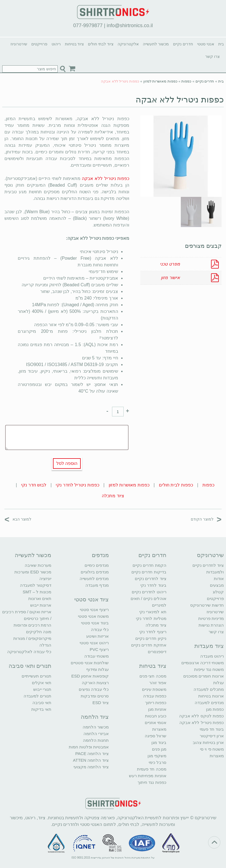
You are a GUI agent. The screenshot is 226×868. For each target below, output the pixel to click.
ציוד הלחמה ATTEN (91, 760)
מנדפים (100, 555)
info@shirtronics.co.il (130, 25)
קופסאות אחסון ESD (90, 676)
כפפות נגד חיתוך (152, 782)
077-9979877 (88, 25)
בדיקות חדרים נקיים (149, 572)
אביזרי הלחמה (96, 734)
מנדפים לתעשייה (94, 579)
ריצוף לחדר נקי (153, 632)
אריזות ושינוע (97, 636)
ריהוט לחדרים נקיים (149, 592)
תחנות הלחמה (96, 740)
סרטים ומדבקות (95, 696)
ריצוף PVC (99, 649)
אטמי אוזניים (156, 723)
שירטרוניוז (19, 44)
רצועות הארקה (95, 683)
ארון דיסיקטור (212, 736)
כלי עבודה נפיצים (94, 689)
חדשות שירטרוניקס (207, 605)
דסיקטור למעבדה (36, 585)
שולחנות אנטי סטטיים (90, 663)
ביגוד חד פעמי (212, 729)
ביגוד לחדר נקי (153, 585)
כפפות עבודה (155, 696)
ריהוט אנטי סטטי (94, 643)
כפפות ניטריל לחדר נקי (77, 485)
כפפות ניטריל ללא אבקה (180, 100)
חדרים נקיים (183, 44)
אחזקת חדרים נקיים (149, 645)
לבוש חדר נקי (34, 485)
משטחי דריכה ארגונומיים (203, 663)
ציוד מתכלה (113, 496)
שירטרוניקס (210, 555)
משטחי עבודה (97, 656)
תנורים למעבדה (37, 696)
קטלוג (218, 592)
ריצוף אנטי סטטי (94, 610)
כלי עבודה (100, 629)
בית (221, 44)
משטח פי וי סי (212, 749)
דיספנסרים (157, 652)
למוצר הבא (18, 519)
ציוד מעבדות (209, 646)
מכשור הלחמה (96, 727)
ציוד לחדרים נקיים (150, 579)
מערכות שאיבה (38, 565)
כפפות (186, 81)
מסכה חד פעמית (152, 769)
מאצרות (217, 756)
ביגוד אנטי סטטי (95, 623)
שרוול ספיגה (156, 736)
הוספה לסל (67, 463)
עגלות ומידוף (97, 669)
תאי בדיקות (41, 709)
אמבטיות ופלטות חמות (89, 747)
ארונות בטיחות (211, 696)
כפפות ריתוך (156, 703)
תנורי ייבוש (42, 689)
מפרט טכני (170, 264)
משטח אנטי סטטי (93, 616)
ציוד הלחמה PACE (92, 754)
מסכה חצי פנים (153, 676)
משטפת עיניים (154, 689)
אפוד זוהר (158, 683)
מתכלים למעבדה (209, 689)
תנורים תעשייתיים (36, 676)
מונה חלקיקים (39, 632)
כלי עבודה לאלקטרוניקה (29, 652)
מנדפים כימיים (97, 565)
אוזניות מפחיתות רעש (148, 776)
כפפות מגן (215, 709)
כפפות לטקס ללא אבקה (201, 716)
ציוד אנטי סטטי (92, 599)
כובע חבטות (156, 716)
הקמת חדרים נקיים (149, 565)
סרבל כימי (158, 762)
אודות (219, 579)
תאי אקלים (42, 683)
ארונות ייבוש (41, 605)
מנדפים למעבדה (209, 703)
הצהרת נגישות (211, 625)
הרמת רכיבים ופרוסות (32, 625)
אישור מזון (170, 278)
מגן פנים (159, 749)
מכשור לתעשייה (156, 44)
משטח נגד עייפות (209, 669)
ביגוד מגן (159, 742)
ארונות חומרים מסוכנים (204, 676)
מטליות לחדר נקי (151, 618)
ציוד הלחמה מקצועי (91, 767)
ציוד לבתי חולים (101, 44)
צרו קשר (212, 56)
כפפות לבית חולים (176, 485)
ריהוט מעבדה (212, 656)
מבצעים (217, 585)
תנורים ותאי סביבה (30, 666)
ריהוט (56, 44)
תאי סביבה (42, 703)
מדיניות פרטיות (211, 618)
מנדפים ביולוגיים (95, 572)
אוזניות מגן (157, 709)
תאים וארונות (40, 598)
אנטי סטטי (206, 44)
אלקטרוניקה (128, 44)
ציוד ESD (101, 703)
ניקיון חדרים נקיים (151, 638)
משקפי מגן (157, 756)
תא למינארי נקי (153, 612)
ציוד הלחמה (95, 717)
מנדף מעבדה (97, 585)
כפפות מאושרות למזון (160, 81)
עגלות (219, 683)
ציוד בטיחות (74, 44)
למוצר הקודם (206, 519)
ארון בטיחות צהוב (208, 742)
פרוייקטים (39, 44)
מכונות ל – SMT (37, 592)
